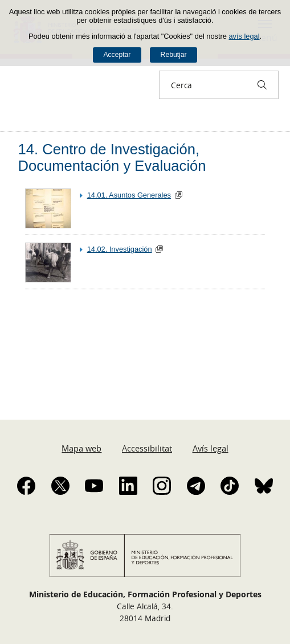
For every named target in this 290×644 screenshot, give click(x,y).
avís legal (244, 36)
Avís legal (211, 448)
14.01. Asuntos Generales (129, 195)
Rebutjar (174, 55)
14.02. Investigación (120, 249)
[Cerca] (262, 85)
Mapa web (81, 448)
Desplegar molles (18, 121)
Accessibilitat (147, 448)
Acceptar (117, 55)
